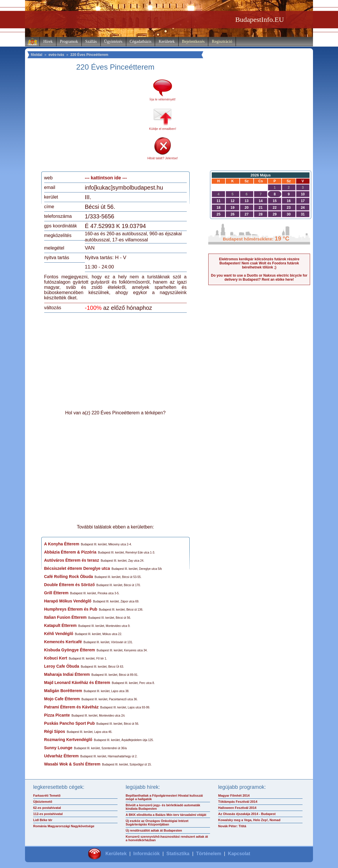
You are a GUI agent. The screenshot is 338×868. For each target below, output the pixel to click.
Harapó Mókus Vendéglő (68, 601)
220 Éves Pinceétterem (89, 55)
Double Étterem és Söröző (70, 585)
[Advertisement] (93, 123)
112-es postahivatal (48, 814)
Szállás (91, 41)
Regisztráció (222, 41)
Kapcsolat (239, 854)
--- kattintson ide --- (106, 178)
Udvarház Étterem (62, 756)
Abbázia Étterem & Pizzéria (70, 552)
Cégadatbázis (141, 41)
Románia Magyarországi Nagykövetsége (64, 826)
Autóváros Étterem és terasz (72, 560)
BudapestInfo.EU (260, 20)
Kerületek (167, 41)
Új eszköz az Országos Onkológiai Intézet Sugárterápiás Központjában (157, 823)
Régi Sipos (55, 731)
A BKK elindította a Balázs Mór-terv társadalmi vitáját (166, 815)
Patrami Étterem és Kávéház (72, 707)
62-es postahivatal (47, 808)
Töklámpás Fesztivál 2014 (238, 802)
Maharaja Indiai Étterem (67, 674)
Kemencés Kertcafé (63, 642)
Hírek (48, 41)
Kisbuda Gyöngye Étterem (70, 650)
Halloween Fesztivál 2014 (237, 808)
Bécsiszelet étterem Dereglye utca (77, 568)
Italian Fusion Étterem (65, 617)
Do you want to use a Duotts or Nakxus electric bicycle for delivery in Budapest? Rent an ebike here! (259, 277)
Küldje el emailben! (163, 129)
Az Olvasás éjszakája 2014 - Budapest (247, 814)
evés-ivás (56, 55)
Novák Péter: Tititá (232, 826)
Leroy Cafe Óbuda (62, 666)
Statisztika (178, 854)
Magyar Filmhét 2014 (234, 795)
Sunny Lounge (58, 748)
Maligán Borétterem (63, 691)
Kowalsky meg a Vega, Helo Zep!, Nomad (249, 820)
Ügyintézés (113, 41)
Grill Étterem (56, 593)
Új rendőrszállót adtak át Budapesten (154, 830)
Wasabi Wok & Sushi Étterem (72, 764)
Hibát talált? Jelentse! (162, 158)
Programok (69, 41)
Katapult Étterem (61, 625)
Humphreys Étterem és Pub (71, 609)
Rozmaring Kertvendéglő (68, 740)
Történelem (209, 854)
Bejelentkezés (193, 41)
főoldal (37, 55)
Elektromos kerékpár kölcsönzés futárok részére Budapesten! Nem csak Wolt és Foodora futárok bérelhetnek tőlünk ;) (259, 263)
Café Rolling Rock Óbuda (69, 577)
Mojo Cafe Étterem (62, 699)
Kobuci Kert (56, 658)
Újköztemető (43, 802)
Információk (146, 854)
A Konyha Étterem (62, 544)
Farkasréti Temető (47, 795)
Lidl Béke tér (43, 820)
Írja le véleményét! (162, 99)
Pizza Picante (57, 715)
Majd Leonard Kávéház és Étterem (77, 683)
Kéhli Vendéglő (59, 634)
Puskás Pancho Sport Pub (70, 723)
